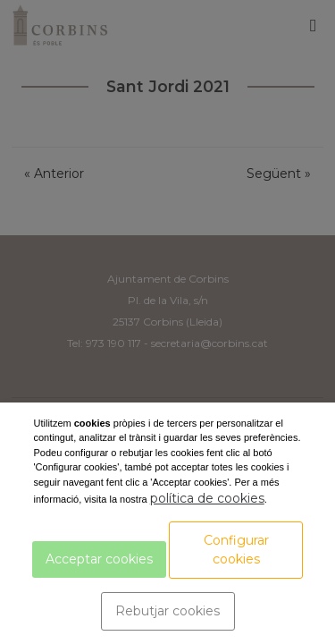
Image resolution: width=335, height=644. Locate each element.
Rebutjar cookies (167, 611)
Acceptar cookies (99, 559)
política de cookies (207, 498)
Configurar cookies (236, 550)
